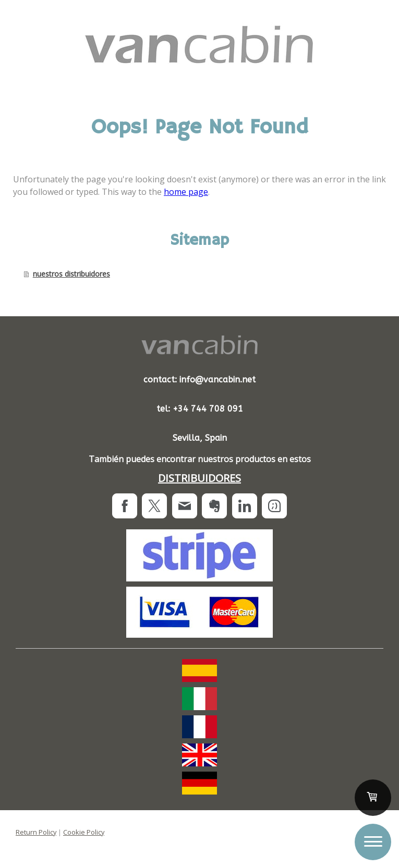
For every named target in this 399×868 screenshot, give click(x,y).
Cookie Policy (84, 832)
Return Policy (36, 832)
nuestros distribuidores (71, 274)
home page (186, 192)
